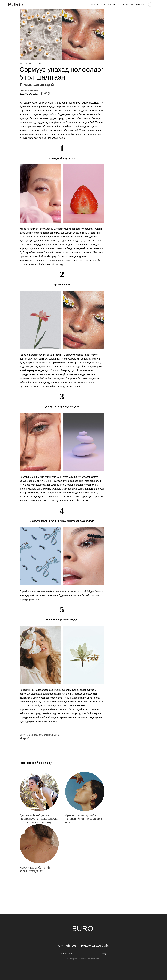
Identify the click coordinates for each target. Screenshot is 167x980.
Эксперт (38, 64)
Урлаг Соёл (105, 5)
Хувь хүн (140, 5)
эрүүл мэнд (26, 735)
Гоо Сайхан (118, 5)
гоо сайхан (41, 735)
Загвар (95, 5)
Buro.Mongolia (31, 90)
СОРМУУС (54, 735)
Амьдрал (130, 5)
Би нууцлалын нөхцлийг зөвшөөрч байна (85, 959)
